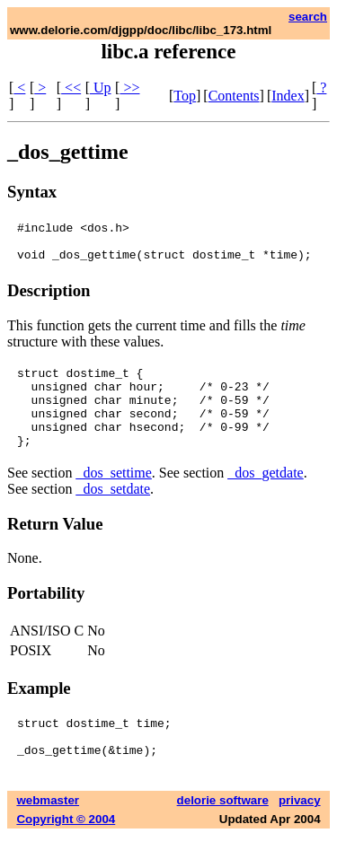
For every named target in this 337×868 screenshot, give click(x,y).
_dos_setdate (113, 513)
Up (101, 88)
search (308, 17)
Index (288, 96)
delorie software (223, 833)
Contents (234, 96)
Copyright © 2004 (66, 851)
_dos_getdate (265, 497)
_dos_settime (113, 497)
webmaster (48, 833)
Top (185, 96)
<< (71, 88)
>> (129, 88)
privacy (300, 833)
